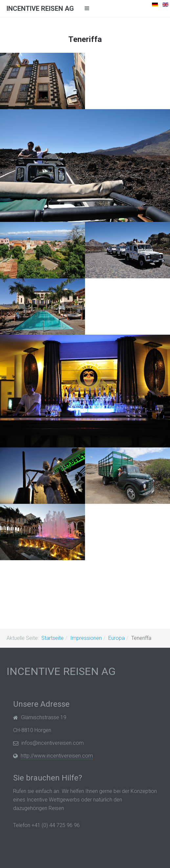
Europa (117, 638)
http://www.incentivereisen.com (57, 756)
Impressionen (86, 638)
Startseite (53, 638)
